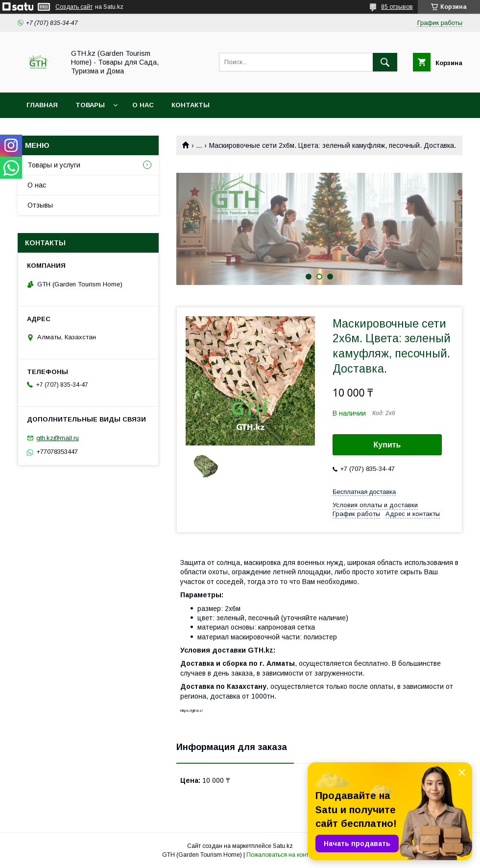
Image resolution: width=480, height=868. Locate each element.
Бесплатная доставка (364, 492)
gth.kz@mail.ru (58, 438)
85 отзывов (397, 7)
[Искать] (385, 62)
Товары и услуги (54, 165)
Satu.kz (283, 846)
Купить (387, 445)
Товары (90, 105)
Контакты (191, 105)
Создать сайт (74, 7)
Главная (42, 105)
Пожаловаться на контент (282, 855)
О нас (143, 105)
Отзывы (40, 205)
